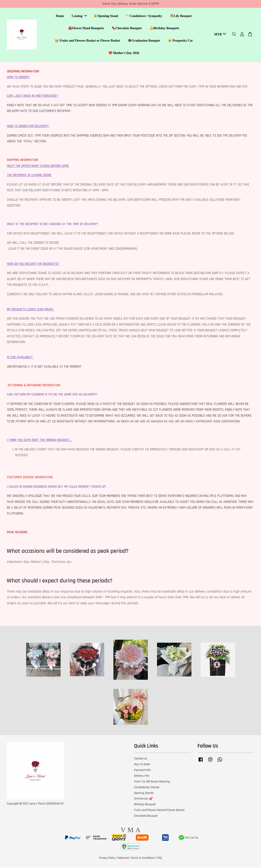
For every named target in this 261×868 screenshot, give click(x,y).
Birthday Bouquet (145, 805)
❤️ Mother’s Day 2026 (124, 53)
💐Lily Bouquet (181, 16)
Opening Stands (144, 793)
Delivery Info (142, 776)
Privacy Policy (107, 858)
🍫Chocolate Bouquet (127, 28)
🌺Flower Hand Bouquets (86, 28)
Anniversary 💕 (143, 799)
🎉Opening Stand (106, 16)
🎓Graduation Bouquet (144, 41)
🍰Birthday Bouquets (164, 28)
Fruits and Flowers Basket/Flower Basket (159, 811)
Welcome (123, 858)
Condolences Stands (147, 788)
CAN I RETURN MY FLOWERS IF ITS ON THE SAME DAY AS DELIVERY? (52, 395)
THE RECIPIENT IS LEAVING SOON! (29, 176)
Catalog (79, 16)
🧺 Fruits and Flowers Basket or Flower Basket (87, 41)
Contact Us (141, 759)
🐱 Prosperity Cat (180, 41)
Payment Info (142, 771)
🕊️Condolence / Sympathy (144, 16)
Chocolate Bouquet (146, 816)
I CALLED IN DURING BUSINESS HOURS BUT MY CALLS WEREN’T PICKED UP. (57, 487)
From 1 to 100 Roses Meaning (152, 782)
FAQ (160, 858)
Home (60, 16)
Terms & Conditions (143, 858)
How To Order (142, 765)
